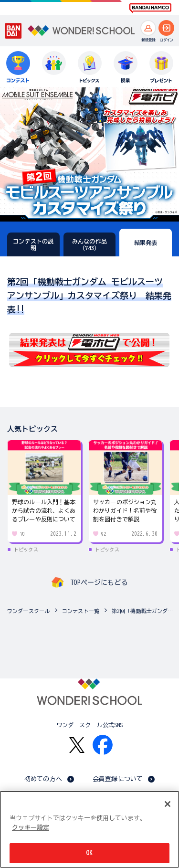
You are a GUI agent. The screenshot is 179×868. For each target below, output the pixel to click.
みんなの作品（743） (89, 244)
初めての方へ (43, 779)
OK (89, 853)
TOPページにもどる (99, 582)
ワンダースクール (28, 611)
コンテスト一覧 (81, 611)
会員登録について (118, 779)
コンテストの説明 (33, 244)
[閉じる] (168, 804)
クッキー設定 (31, 828)
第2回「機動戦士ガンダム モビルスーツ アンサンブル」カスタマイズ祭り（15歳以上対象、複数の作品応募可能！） (143, 611)
